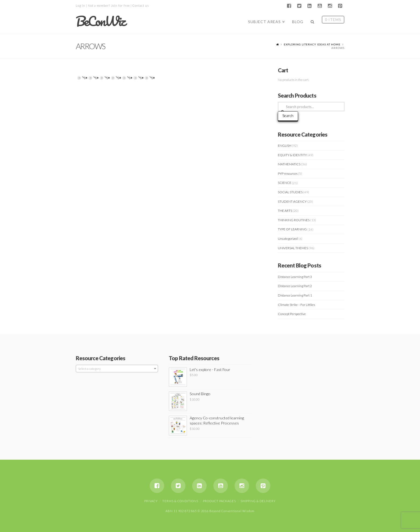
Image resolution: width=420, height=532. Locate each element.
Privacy (151, 501)
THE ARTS (285, 211)
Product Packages (219, 501)
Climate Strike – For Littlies (296, 305)
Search (288, 115)
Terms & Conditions (180, 501)
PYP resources (288, 174)
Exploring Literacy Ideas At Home (312, 44)
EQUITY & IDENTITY (292, 155)
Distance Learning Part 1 (295, 295)
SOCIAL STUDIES (290, 192)
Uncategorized (288, 239)
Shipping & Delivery (258, 501)
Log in (80, 6)
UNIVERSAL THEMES (293, 248)
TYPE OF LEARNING (292, 229)
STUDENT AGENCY (292, 201)
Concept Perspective (292, 314)
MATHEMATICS (289, 164)
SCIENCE (285, 183)
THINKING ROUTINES (294, 220)
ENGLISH (285, 146)
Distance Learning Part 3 (295, 277)
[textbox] (117, 369)
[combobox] (117, 369)
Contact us (141, 6)
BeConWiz (100, 21)
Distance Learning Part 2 (295, 286)
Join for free (120, 6)
